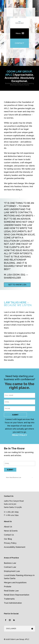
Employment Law (12, 571)
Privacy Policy (10, 543)
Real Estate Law (11, 591)
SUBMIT (15, 415)
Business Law (10, 563)
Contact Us (9, 535)
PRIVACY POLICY (20, 435)
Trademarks (9, 599)
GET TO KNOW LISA (17, 285)
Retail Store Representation (17, 595)
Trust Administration (13, 603)
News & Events (11, 531)
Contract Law (10, 567)
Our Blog (8, 539)
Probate (8, 587)
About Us (8, 527)
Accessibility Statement (15, 547)
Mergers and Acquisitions (15, 583)
